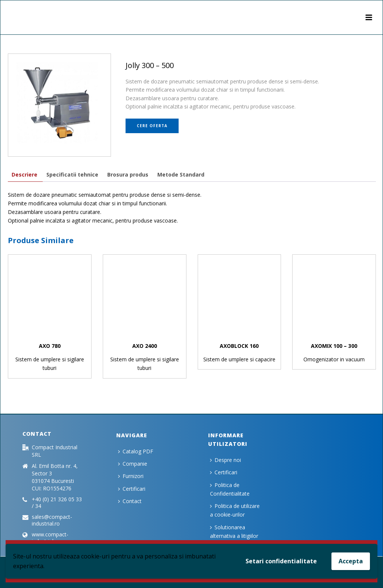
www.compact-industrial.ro (50, 538)
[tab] (24, 174)
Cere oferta (152, 126)
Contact (130, 501)
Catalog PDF (136, 451)
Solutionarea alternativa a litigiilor (234, 532)
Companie (133, 464)
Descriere (24, 174)
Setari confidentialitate (281, 561)
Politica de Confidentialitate (230, 489)
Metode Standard (181, 174)
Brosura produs (128, 174)
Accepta (351, 561)
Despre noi (226, 460)
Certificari (132, 489)
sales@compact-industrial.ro (52, 520)
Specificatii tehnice (72, 174)
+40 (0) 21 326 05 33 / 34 (57, 503)
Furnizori (131, 476)
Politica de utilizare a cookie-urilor (235, 510)
